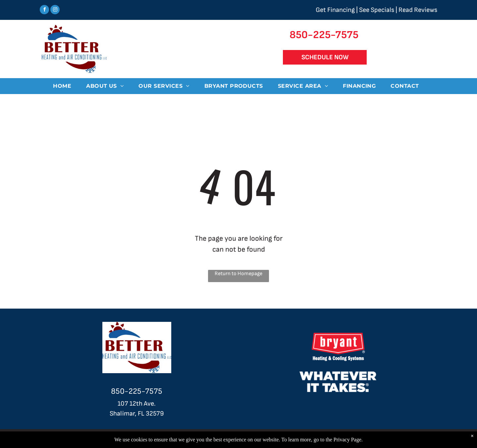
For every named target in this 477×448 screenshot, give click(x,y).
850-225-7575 (137, 391)
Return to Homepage (238, 274)
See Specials (377, 10)
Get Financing (335, 10)
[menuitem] (65, 86)
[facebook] (44, 10)
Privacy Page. (348, 440)
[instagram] (55, 10)
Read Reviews (418, 10)
